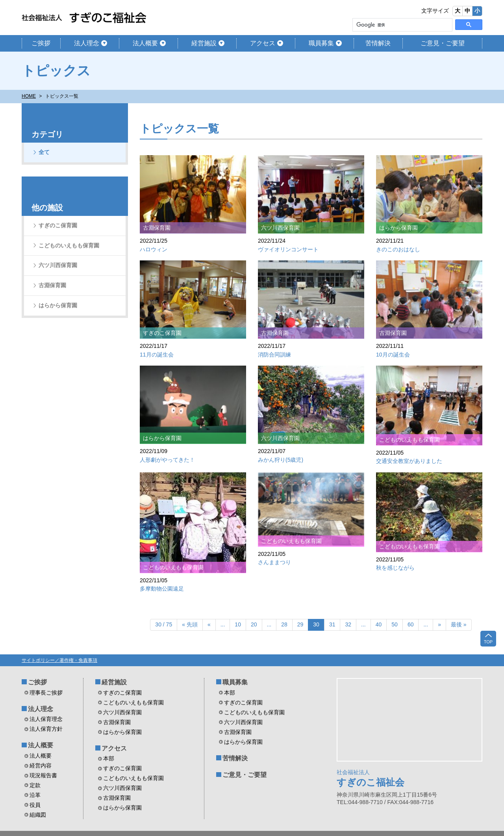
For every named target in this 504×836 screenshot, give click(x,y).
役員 (35, 805)
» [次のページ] (439, 624)
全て (44, 152)
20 (254, 624)
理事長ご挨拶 (46, 693)
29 (300, 624)
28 (284, 624)
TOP (488, 638)
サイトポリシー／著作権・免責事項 (59, 660)
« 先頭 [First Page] (190, 624)
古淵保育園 (52, 285)
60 (411, 624)
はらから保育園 (58, 305)
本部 (109, 758)
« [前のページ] (209, 624)
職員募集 (321, 43)
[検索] (402, 25)
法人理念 (87, 43)
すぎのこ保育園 (58, 225)
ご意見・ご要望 (443, 43)
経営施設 (204, 43)
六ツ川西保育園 (58, 265)
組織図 (38, 815)
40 (379, 624)
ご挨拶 (41, 43)
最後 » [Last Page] (459, 624)
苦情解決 (378, 43)
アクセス (263, 43)
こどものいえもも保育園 (69, 245)
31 (332, 624)
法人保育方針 (46, 729)
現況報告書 (43, 775)
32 (348, 624)
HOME (29, 96)
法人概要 (145, 43)
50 (395, 624)
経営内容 (41, 765)
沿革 (35, 795)
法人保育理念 (46, 719)
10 (238, 624)
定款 (35, 785)
